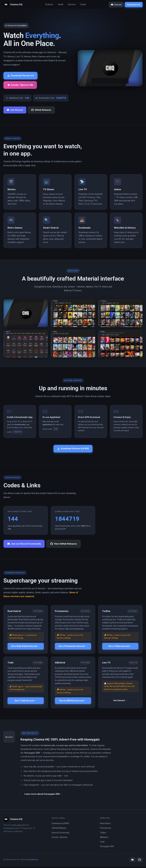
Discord (116, 5)
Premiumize (106, 829)
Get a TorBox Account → (120, 647)
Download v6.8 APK (60, 825)
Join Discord (15, 110)
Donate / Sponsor (60, 838)
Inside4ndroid (32, 861)
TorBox (103, 834)
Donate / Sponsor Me (21, 85)
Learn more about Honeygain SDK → (45, 795)
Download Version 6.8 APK (73, 449)
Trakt (102, 843)
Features (49, 4)
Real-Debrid (105, 825)
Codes (83, 4)
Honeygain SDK (107, 848)
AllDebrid (104, 838)
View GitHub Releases (66, 545)
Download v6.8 (134, 5)
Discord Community (61, 834)
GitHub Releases (41, 110)
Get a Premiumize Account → (73, 647)
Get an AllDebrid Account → (73, 702)
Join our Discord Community (25, 545)
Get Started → (120, 702)
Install (60, 4)
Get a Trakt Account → (26, 702)
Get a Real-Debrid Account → (26, 647)
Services (72, 4)
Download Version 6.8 (21, 76)
